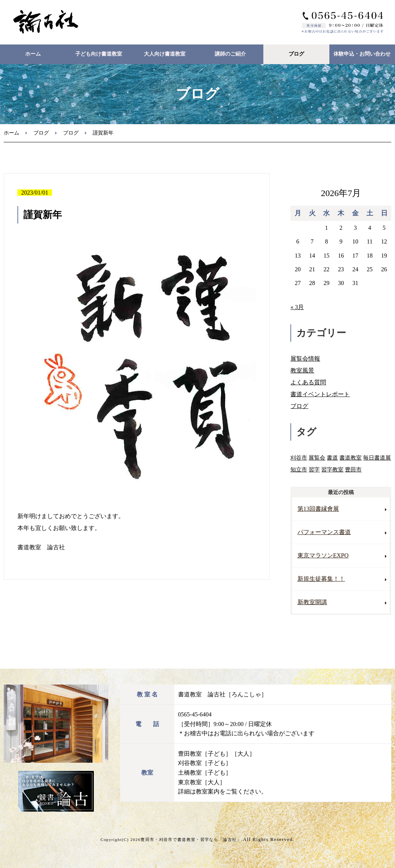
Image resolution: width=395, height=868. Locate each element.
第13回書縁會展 (318, 509)
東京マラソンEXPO (323, 555)
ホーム (33, 54)
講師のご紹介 (230, 54)
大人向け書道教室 (165, 54)
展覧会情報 (305, 359)
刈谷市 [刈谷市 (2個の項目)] (299, 458)
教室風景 (302, 370)
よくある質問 (308, 382)
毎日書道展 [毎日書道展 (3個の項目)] (377, 458)
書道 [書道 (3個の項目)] (332, 458)
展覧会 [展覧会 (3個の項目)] (317, 458)
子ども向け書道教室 (99, 54)
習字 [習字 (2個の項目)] (314, 469)
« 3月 (297, 307)
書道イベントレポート (320, 394)
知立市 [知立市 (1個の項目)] (299, 469)
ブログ (296, 54)
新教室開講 (312, 602)
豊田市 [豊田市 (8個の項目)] (353, 469)
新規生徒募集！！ (321, 579)
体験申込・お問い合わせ (362, 54)
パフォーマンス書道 (324, 532)
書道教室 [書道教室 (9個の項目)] (350, 458)
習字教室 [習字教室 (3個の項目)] (332, 469)
